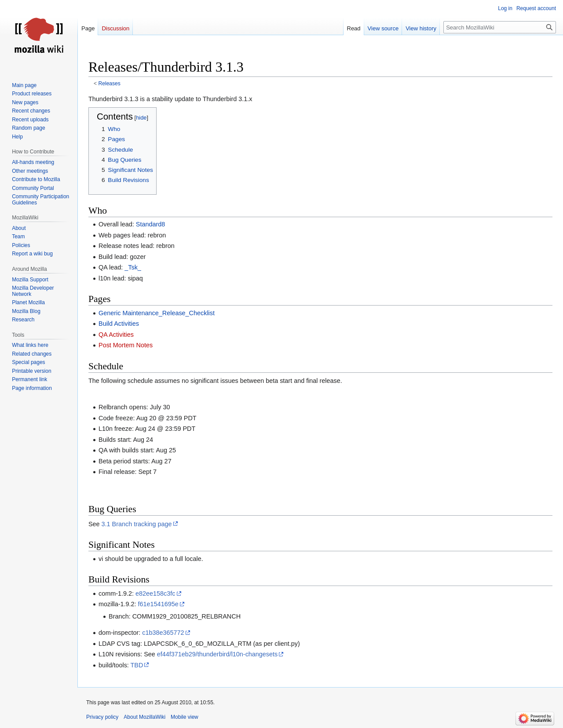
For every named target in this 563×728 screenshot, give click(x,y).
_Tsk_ (133, 267)
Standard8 (150, 224)
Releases (110, 84)
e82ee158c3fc (155, 593)
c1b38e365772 (163, 633)
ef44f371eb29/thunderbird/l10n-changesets (217, 654)
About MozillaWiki (144, 717)
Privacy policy (102, 717)
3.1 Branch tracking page (137, 524)
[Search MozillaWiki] (500, 27)
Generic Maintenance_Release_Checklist (157, 313)
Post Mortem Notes (126, 345)
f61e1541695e (158, 604)
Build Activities (119, 324)
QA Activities (116, 335)
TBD (137, 665)
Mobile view (185, 717)
